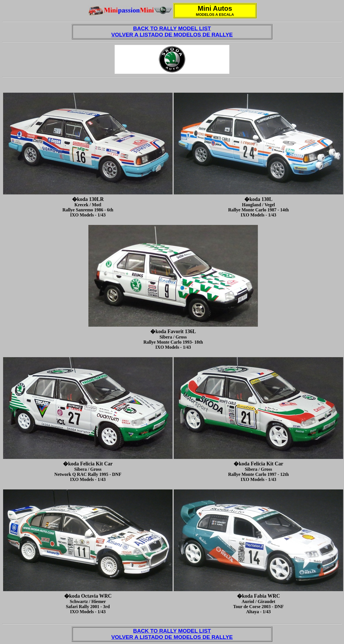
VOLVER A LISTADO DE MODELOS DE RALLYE (172, 35)
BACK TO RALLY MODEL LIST (172, 28)
